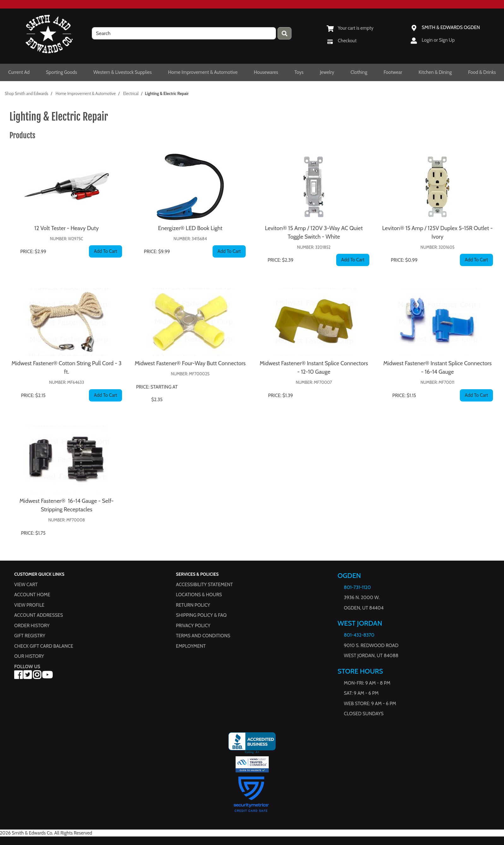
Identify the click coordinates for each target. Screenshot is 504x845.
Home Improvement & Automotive (203, 72)
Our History (29, 656)
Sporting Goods (62, 72)
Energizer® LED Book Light (190, 228)
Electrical (131, 93)
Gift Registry (30, 636)
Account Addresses (38, 615)
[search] (184, 33)
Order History (32, 626)
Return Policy (193, 605)
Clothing (359, 72)
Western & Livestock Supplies (123, 72)
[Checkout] (342, 41)
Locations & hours (199, 595)
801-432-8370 (359, 635)
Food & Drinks (482, 72)
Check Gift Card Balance (44, 646)
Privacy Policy (193, 626)
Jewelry (327, 72)
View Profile (29, 605)
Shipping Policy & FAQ (201, 615)
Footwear (393, 72)
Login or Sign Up (438, 40)
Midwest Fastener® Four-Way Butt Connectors (190, 363)
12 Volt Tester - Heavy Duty (67, 228)
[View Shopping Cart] (350, 28)
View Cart (26, 585)
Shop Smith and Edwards (26, 93)
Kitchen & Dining (435, 72)
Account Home (32, 595)
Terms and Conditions (203, 636)
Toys (299, 72)
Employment (191, 646)
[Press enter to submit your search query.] (284, 33)
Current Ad (19, 72)
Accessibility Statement (205, 585)
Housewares (266, 72)
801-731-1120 (357, 587)
